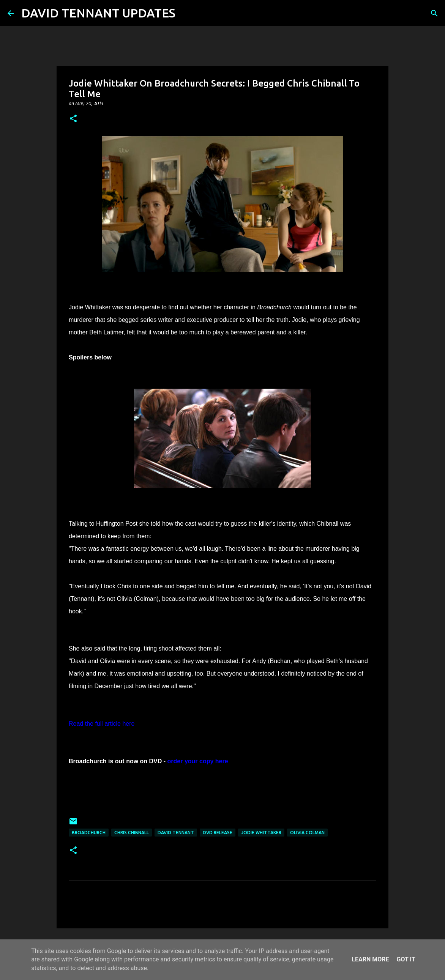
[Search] (186, 13)
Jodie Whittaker (261, 833)
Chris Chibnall (132, 833)
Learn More (370, 959)
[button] (73, 119)
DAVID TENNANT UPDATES (98, 13)
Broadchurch (89, 833)
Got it (406, 959)
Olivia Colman (307, 833)
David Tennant (176, 833)
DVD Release (218, 833)
